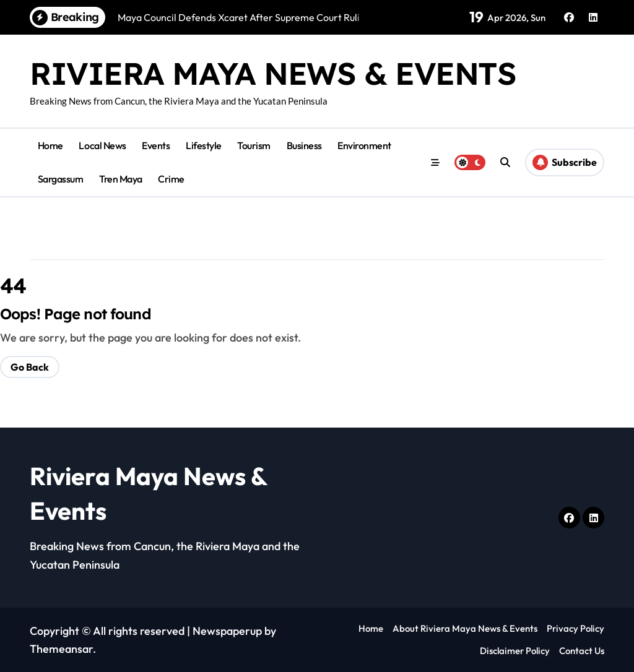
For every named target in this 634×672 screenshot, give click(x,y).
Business (304, 145)
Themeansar (61, 649)
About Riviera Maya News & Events (465, 628)
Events (156, 145)
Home (50, 145)
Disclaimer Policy (515, 651)
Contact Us (582, 651)
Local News (102, 145)
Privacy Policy (575, 628)
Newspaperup (227, 631)
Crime (171, 179)
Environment (364, 145)
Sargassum (61, 179)
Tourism (254, 145)
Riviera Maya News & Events (273, 73)
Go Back (30, 367)
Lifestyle (204, 145)
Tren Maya (121, 179)
